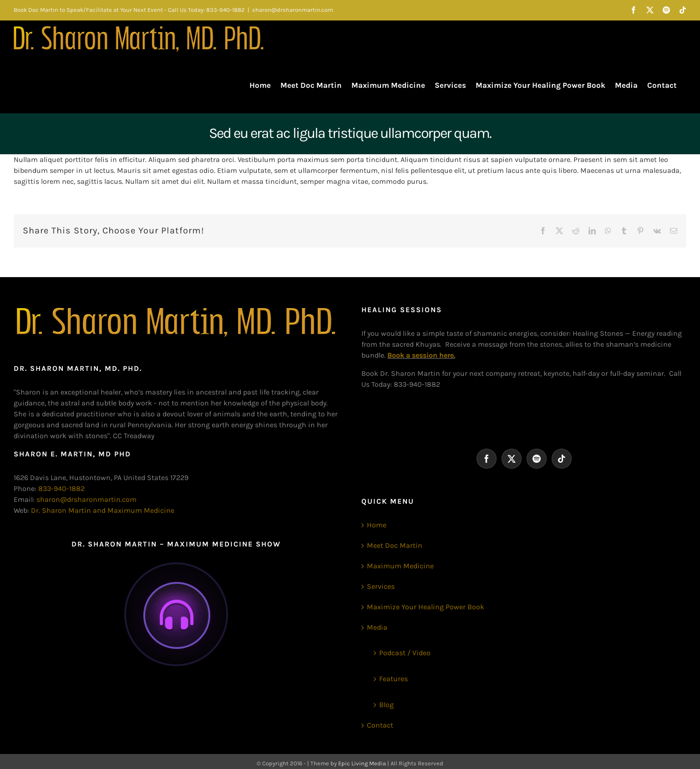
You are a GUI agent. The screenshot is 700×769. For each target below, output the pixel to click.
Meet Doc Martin (395, 545)
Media (377, 627)
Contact (380, 725)
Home (377, 525)
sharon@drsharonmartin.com (293, 10)
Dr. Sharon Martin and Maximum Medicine (103, 510)
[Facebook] (487, 459)
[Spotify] (537, 459)
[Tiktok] (562, 459)
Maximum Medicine (400, 566)
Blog (386, 705)
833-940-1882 (61, 488)
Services (381, 586)
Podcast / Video (405, 653)
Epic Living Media (362, 763)
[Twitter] (512, 459)
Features (393, 679)
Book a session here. (421, 355)
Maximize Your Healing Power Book (426, 607)
